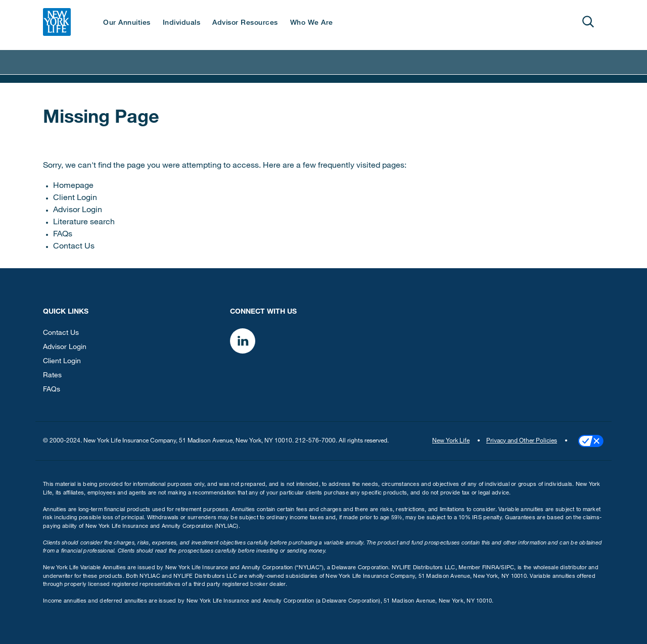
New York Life (451, 441)
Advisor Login (78, 211)
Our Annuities (127, 23)
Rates (52, 376)
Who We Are (312, 23)
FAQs (63, 235)
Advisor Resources (245, 23)
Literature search (84, 223)
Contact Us (74, 247)
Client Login (75, 199)
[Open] (588, 22)
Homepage (73, 186)
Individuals (182, 23)
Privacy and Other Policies (522, 441)
